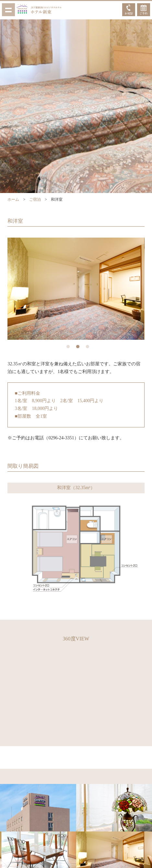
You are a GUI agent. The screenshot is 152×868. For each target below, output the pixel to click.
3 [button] (88, 347)
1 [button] (68, 347)
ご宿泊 (35, 199)
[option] (76, 289)
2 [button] (78, 347)
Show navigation (8, 10)
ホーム (13, 199)
